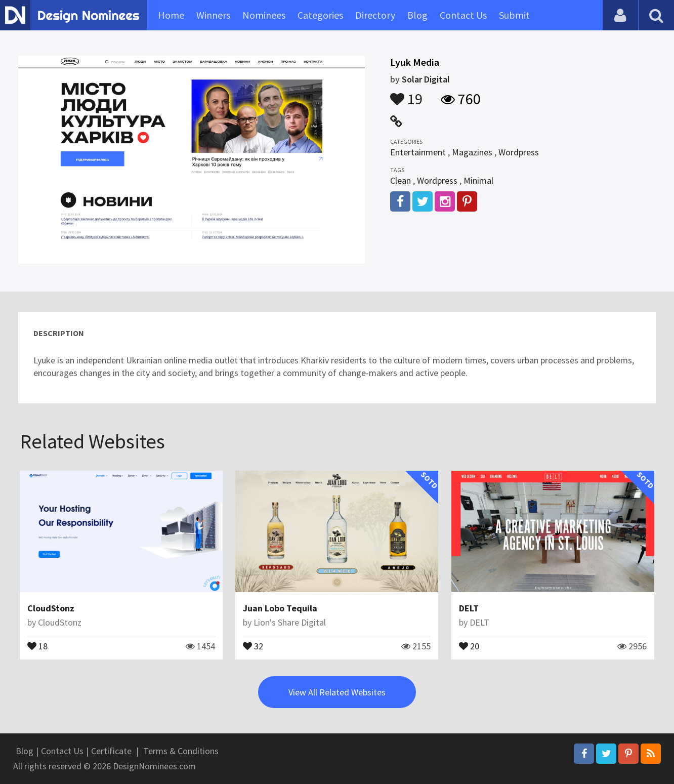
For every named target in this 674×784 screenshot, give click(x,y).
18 (37, 645)
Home (171, 15)
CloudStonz (51, 608)
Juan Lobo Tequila (280, 608)
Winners (213, 15)
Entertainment (418, 152)
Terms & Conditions (181, 751)
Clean (401, 180)
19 (406, 94)
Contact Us (463, 15)
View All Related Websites (337, 692)
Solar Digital (426, 79)
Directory (375, 15)
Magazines (472, 152)
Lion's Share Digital (290, 622)
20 (469, 645)
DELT (469, 608)
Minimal (478, 180)
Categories (320, 15)
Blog (417, 15)
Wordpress (519, 152)
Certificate (111, 751)
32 (253, 645)
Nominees (264, 15)
